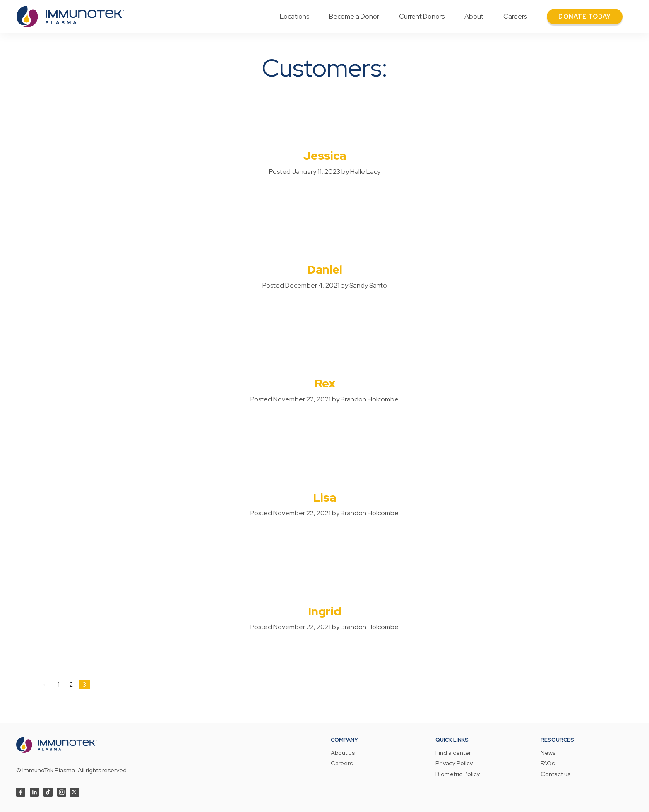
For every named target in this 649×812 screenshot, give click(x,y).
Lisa (324, 497)
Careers (515, 16)
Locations (294, 16)
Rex (325, 383)
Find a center (453, 753)
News (548, 753)
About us (343, 753)
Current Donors (422, 16)
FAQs (548, 764)
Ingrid (324, 611)
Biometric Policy (458, 774)
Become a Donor (354, 16)
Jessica (325, 156)
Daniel (325, 269)
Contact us (555, 774)
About (474, 16)
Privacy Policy (454, 764)
